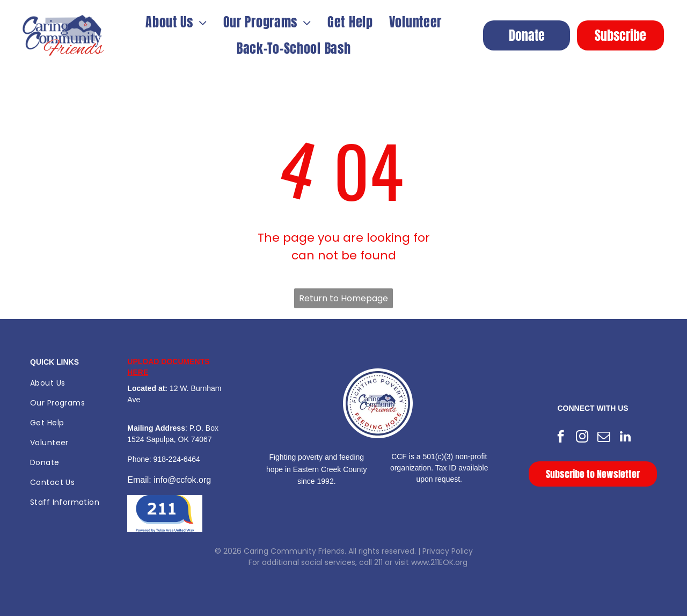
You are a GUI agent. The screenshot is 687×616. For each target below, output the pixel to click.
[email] (604, 438)
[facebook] (561, 438)
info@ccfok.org (182, 480)
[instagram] (582, 438)
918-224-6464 (177, 459)
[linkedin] (625, 438)
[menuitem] (176, 22)
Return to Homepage (343, 298)
